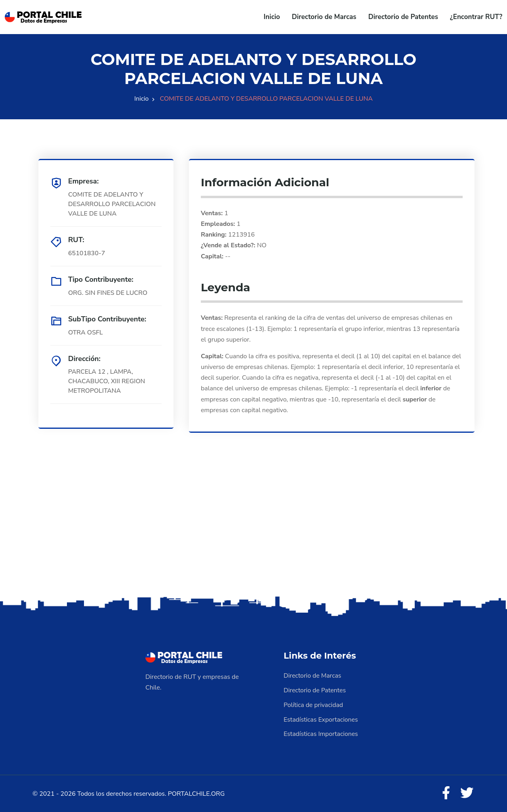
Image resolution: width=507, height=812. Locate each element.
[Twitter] (467, 792)
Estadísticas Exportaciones (321, 718)
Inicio (272, 17)
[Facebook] (445, 792)
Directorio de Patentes (403, 17)
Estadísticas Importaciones (321, 733)
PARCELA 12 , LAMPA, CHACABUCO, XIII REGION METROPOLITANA (107, 382)
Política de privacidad (314, 704)
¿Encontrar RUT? (476, 17)
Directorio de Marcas (324, 17)
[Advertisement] (253, 531)
